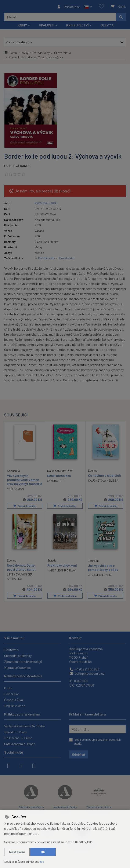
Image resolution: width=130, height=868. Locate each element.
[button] (88, 7)
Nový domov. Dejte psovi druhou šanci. (22, 572)
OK (43, 852)
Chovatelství (62, 54)
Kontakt (75, 638)
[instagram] (21, 765)
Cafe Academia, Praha (20, 744)
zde (42, 862)
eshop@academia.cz (87, 674)
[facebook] (8, 765)
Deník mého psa (59, 477)
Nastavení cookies (17, 668)
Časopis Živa (14, 700)
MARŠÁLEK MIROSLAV (62, 575)
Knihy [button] (22, 26)
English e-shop (15, 706)
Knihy (25, 54)
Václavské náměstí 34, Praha (24, 726)
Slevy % (107, 26)
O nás (8, 688)
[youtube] (33, 765)
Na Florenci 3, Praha (18, 738)
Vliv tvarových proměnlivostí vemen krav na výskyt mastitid (23, 483)
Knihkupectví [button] (77, 26)
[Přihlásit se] (68, 7)
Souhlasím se (97, 741)
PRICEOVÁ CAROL (17, 167)
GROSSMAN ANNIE (100, 580)
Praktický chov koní (62, 570)
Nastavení (17, 852)
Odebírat (79, 754)
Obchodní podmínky (18, 656)
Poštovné (11, 650)
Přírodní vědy (41, 54)
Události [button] (47, 26)
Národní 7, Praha (16, 732)
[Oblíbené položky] (101, 7)
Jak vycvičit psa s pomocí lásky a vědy (103, 572)
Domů (11, 54)
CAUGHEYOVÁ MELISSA (103, 482)
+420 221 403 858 (84, 669)
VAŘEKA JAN (15, 494)
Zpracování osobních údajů (23, 662)
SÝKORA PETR (56, 482)
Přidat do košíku (24, 511)
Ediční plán (12, 694)
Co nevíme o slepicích (104, 477)
